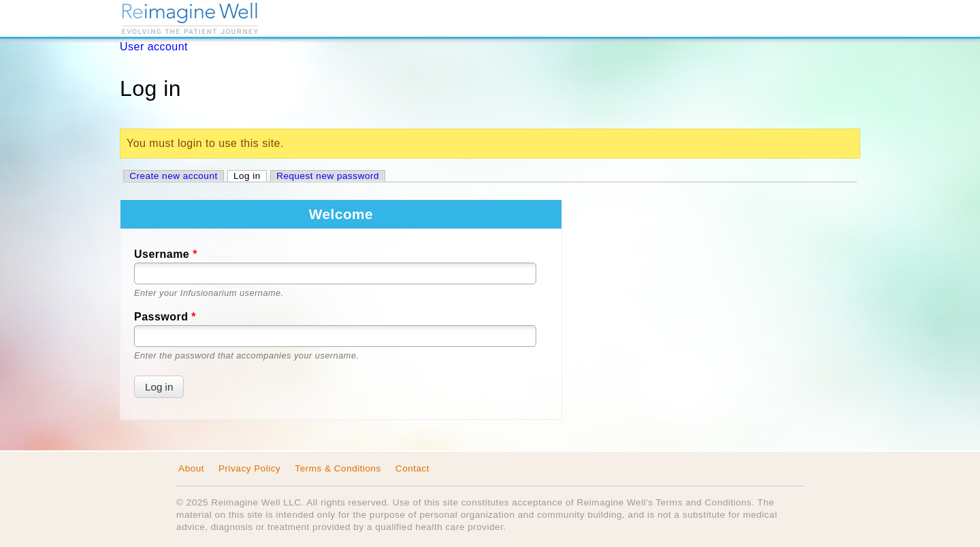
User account (154, 47)
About (191, 468)
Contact (412, 468)
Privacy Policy (249, 468)
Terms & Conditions (338, 468)
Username (166, 254)
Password (165, 317)
